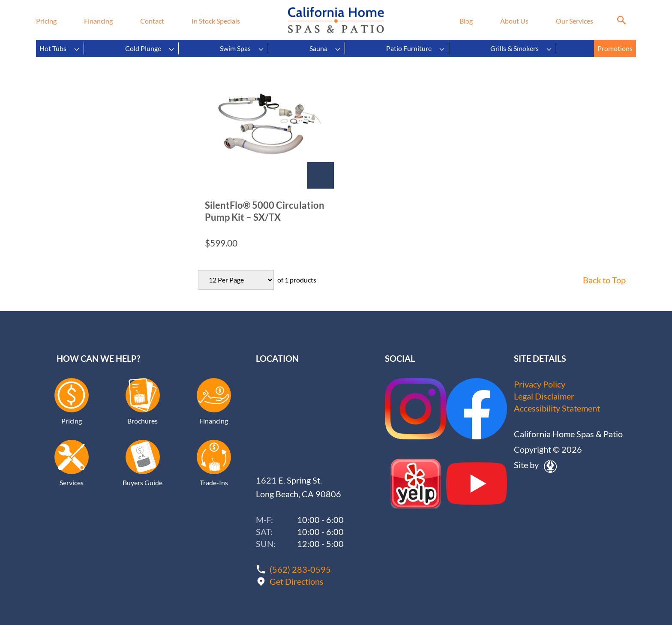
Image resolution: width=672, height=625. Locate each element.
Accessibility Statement (557, 408)
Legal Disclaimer (544, 396)
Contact (152, 21)
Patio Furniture (416, 48)
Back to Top (604, 280)
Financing (98, 21)
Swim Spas (242, 48)
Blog (466, 21)
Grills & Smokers (521, 48)
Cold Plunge (150, 48)
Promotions (615, 48)
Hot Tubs (60, 48)
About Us (514, 21)
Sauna (325, 48)
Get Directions (297, 581)
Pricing (46, 21)
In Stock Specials (216, 21)
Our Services (574, 21)
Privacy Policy (540, 384)
